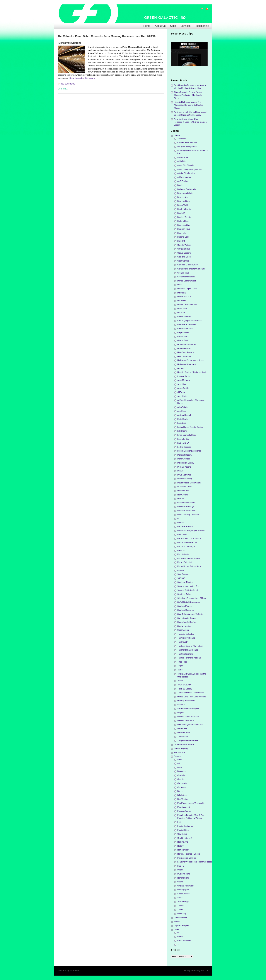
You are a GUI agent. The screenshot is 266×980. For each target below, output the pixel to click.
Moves (177, 922)
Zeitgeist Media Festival (188, 740)
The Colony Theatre (186, 638)
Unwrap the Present (186, 701)
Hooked (181, 368)
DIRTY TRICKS (184, 297)
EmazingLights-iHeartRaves (190, 321)
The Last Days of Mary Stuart (190, 646)
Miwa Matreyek (184, 475)
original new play (181, 925)
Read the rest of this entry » (82, 78)
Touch (180, 681)
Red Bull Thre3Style (186, 546)
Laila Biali (182, 423)
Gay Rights (182, 834)
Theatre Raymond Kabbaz (189, 658)
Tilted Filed (182, 662)
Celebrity (181, 775)
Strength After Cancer (187, 618)
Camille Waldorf (184, 245)
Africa (180, 759)
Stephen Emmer (185, 606)
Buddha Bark (183, 237)
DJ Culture (182, 795)
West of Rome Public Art (188, 717)
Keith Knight (183, 419)
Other (177, 929)
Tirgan (180, 666)
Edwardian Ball (184, 317)
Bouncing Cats (184, 225)
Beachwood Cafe (185, 193)
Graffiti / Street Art (185, 838)
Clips (173, 26)
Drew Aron (182, 309)
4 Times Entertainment (187, 142)
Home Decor (183, 850)
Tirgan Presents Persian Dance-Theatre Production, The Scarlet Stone (188, 95)
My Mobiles (203, 971)
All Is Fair (181, 161)
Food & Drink (183, 830)
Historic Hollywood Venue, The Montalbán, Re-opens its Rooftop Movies (189, 105)
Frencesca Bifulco (185, 329)
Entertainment (184, 807)
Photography (183, 890)
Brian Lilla (182, 233)
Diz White (182, 301)
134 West (181, 138)
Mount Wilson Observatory (189, 483)
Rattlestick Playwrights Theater (191, 530)
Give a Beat (183, 340)
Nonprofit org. (183, 878)
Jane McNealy (184, 380)
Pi (178, 518)
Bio (179, 932)
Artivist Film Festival (186, 173)
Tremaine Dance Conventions (190, 693)
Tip (179, 944)
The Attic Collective (186, 634)
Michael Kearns (184, 467)
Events (180, 936)
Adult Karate (183, 157)
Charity (180, 779)
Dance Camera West (187, 281)
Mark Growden (184, 459)
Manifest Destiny (185, 455)
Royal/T (181, 570)
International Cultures (187, 858)
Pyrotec (181, 523)
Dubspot (181, 312)
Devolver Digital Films (187, 289)
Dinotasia (181, 293)
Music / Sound (184, 874)
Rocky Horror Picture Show (189, 566)
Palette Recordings (186, 507)
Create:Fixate (183, 273)
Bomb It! (181, 213)
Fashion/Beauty (184, 811)
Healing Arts (183, 842)
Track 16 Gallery (185, 689)
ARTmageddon (184, 177)
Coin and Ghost (184, 257)
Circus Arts (182, 783)
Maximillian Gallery (186, 463)
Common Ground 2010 (187, 265)
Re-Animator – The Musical (189, 538)
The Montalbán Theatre (188, 650)
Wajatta (181, 713)
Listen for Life (183, 439)
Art (179, 763)
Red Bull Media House (187, 542)
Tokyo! (180, 670)
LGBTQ (181, 866)
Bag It (180, 185)
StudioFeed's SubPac (187, 622)
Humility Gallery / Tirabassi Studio (192, 372)
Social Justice (183, 894)
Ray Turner (182, 534)
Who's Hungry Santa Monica (190, 725)
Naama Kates (183, 491)
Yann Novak (183, 737)
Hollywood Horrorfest (187, 364)
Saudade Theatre (185, 582)
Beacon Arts (183, 197)
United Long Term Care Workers (192, 697)
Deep (180, 285)
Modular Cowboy (185, 479)
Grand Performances (187, 344)
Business (181, 771)
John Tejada (183, 407)
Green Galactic (184, 348)
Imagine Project (184, 376)
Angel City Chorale (186, 165)
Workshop (182, 914)
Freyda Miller (183, 332)
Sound (180, 898)
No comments (68, 84)
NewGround (183, 495)
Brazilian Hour (184, 229)
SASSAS (181, 578)
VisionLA (181, 705)
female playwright (182, 748)
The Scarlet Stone (185, 654)
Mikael (180, 471)
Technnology (183, 902)
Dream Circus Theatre (187, 305)
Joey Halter (182, 396)
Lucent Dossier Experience (189, 451)
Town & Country (184, 685)
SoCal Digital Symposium (189, 602)
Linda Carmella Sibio (187, 435)
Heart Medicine (184, 356)
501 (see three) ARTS (187, 146)
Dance (180, 791)
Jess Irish (182, 384)
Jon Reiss (182, 411)
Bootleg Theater (184, 217)
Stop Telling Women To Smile (190, 614)
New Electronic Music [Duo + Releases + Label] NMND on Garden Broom (190, 122)
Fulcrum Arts (183, 336)
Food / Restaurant (185, 826)
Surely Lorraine (184, 626)
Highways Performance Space (191, 360)
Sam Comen (183, 574)
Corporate (182, 787)
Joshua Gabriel (184, 415)
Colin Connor (183, 261)
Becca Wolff (183, 205)
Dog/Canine (183, 799)
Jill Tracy (181, 392)
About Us (160, 26)
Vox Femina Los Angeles (188, 708)
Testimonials (202, 26)
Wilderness (182, 728)
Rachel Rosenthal (185, 526)
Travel (180, 910)
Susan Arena (183, 630)
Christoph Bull (184, 249)
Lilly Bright (182, 431)
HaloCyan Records (186, 352)
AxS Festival (183, 181)
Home (147, 26)
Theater (181, 906)
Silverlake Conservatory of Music (192, 598)
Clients (177, 135)
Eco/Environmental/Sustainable (191, 803)
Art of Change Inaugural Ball (190, 169)
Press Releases (184, 940)
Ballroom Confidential (187, 189)
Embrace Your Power (187, 324)
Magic (180, 870)
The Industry (183, 642)
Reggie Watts (183, 554)
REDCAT (181, 550)
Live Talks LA (183, 443)
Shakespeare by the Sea (188, 586)
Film (179, 822)
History (180, 846)
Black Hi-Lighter (184, 209)
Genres (177, 756)
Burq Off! (181, 241)
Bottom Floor (183, 221)
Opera (180, 882)
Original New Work (186, 886)
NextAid (181, 499)
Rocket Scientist (184, 562)
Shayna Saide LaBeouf (187, 590)
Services (185, 26)
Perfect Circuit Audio (186, 511)
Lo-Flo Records (184, 447)
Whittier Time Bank (186, 720)
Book (180, 767)
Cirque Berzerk (184, 253)
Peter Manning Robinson (188, 515)
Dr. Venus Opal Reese (184, 744)
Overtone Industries (186, 503)
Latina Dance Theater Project (190, 427)
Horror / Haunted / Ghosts (189, 854)
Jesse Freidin (183, 388)
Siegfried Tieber (184, 594)
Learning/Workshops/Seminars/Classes (195, 862)
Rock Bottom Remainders (189, 558)
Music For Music (185, 487)
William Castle (184, 732)
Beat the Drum (184, 201)
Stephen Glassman (186, 610)
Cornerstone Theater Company (191, 269)
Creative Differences (186, 277)
